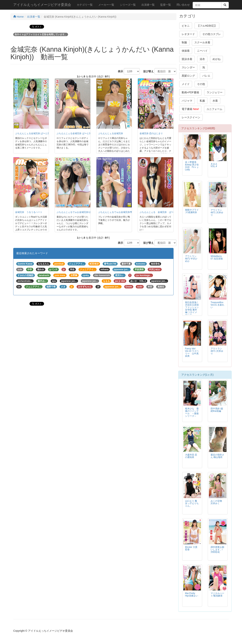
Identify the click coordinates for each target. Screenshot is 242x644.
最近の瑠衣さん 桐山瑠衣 (217, 456)
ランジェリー (215, 92)
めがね (216, 59)
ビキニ (186, 26)
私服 (202, 101)
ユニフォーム (214, 109)
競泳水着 (187, 59)
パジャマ (187, 101)
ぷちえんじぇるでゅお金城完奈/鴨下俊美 (119, 212)
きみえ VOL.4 (215, 165)
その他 (201, 84)
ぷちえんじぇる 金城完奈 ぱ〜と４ (159, 212)
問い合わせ (183, 5)
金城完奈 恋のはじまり (151, 133)
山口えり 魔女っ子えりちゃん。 (192, 503)
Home (18, 17)
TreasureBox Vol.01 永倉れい (217, 305)
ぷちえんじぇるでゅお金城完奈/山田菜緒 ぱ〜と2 (82, 212)
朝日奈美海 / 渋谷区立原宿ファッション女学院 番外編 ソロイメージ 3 (192, 309)
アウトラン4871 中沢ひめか (191, 259)
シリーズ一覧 (128, 5)
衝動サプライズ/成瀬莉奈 (192, 211)
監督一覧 (166, 5)
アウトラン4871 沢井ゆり (217, 213)
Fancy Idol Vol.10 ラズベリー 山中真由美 (192, 352)
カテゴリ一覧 (85, 5)
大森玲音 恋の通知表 (191, 456)
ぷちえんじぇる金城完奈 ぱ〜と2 (32, 133)
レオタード (188, 34)
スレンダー (188, 67)
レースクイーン (191, 117)
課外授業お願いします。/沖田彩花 (217, 550)
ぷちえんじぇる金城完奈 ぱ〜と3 (73, 133)
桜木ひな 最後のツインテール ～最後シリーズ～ (192, 412)
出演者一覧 (148, 5)
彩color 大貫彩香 (191, 548)
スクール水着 (202, 42)
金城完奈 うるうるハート (29, 212)
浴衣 (202, 59)
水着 (215, 101)
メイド (186, 84)
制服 (184, 42)
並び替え (147, 71)
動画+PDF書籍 (190, 92)
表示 (119, 71)
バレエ (206, 76)
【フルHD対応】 (207, 26)
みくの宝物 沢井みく (216, 502)
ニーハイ (202, 51)
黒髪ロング (188, 76)
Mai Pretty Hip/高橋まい (192, 595)
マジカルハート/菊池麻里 (217, 595)
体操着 (186, 51)
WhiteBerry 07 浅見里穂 (217, 257)
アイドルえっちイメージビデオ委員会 (42, 5)
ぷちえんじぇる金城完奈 (111, 133)
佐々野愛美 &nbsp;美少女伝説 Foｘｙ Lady (192, 166)
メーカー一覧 (106, 5)
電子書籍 (190, 109)
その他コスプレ (212, 34)
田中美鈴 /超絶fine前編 (217, 410)
